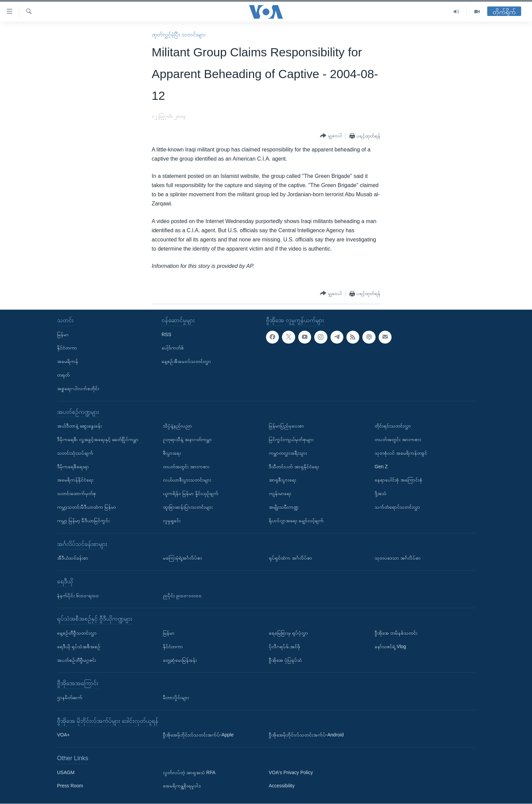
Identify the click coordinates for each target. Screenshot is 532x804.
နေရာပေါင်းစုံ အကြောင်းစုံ (398, 480)
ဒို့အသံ (381, 493)
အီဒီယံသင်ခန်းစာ (73, 558)
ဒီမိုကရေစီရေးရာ (73, 467)
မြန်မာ (63, 334)
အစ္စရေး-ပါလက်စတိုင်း (78, 388)
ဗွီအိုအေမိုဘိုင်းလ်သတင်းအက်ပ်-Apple (198, 735)
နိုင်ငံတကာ (67, 348)
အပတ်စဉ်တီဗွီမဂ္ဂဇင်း (77, 660)
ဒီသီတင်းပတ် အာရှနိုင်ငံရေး (294, 467)
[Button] (331, 136)
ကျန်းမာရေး (280, 493)
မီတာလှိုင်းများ (176, 697)
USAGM (66, 772)
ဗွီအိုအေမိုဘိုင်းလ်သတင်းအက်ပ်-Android (306, 735)
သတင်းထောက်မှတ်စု (77, 493)
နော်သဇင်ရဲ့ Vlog (390, 646)
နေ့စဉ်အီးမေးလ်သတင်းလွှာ (186, 361)
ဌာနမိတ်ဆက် (70, 697)
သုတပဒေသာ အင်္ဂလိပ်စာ (398, 558)
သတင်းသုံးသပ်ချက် (75, 453)
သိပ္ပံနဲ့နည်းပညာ (177, 426)
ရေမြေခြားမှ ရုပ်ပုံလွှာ (288, 633)
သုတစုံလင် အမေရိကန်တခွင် (401, 453)
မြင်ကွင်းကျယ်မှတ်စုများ (291, 439)
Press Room (70, 786)
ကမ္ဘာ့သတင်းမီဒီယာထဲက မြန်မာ (87, 507)
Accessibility (282, 786)
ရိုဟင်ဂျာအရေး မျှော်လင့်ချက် (296, 520)
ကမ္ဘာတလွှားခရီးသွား (288, 453)
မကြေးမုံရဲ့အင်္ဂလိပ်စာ (183, 558)
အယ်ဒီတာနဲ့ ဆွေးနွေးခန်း (79, 426)
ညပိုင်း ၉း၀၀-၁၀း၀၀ (182, 596)
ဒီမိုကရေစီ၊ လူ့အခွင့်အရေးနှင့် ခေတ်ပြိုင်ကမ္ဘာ (98, 439)
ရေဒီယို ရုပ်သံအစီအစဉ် (79, 646)
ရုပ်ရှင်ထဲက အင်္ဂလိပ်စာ (290, 558)
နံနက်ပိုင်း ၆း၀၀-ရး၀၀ (78, 596)
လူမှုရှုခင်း (172, 520)
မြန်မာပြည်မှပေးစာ (286, 426)
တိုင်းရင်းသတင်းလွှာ (393, 426)
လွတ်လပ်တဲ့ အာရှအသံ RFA (189, 772)
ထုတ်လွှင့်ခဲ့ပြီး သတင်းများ (178, 34)
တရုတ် (63, 375)
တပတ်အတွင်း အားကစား (186, 467)
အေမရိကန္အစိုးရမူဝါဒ (182, 786)
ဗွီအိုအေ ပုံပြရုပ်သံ (285, 660)
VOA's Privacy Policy (291, 772)
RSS (166, 334)
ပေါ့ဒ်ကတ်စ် (173, 348)
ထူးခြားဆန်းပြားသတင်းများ (188, 507)
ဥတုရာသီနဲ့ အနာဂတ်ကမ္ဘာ (187, 439)
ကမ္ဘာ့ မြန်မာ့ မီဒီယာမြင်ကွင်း (83, 520)
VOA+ (63, 735)
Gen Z (381, 467)
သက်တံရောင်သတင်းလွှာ (397, 507)
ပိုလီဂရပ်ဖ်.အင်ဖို (284, 646)
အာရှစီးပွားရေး (282, 480)
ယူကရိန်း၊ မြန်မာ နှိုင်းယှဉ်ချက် (191, 493)
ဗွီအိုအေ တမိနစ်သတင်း (396, 633)
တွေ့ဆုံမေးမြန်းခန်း (180, 660)
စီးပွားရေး (172, 453)
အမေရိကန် (68, 361)
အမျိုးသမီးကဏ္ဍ (284, 507)
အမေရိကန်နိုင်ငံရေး (75, 480)
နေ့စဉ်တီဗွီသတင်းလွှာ (77, 633)
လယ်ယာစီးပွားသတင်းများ (187, 480)
